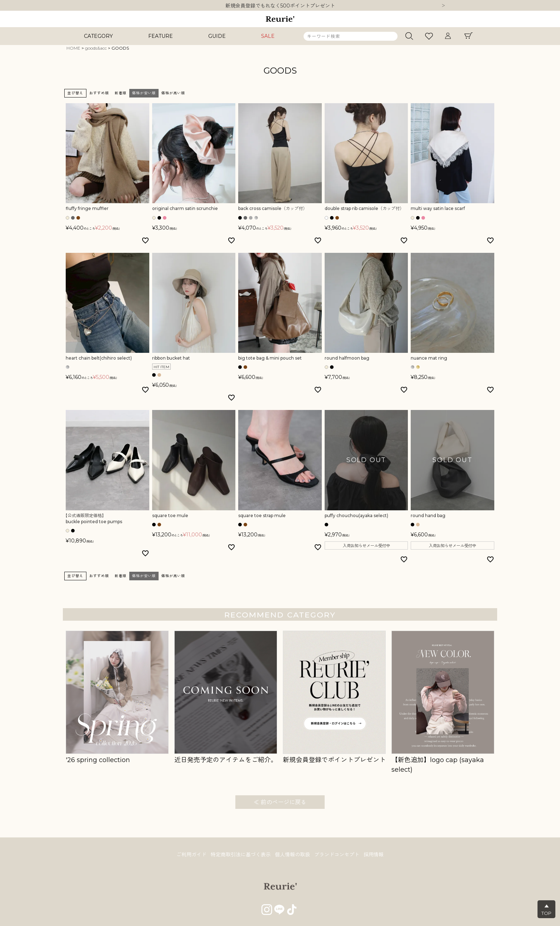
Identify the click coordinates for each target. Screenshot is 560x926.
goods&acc (96, 48)
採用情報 (374, 855)
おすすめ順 (99, 93)
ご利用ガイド (191, 855)
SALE (268, 36)
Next (443, 6)
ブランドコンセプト (337, 855)
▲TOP (546, 910)
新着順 (121, 93)
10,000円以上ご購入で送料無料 (280, 6)
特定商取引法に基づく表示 (241, 855)
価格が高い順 (173, 93)
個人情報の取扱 (292, 855)
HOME (73, 48)
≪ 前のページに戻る (280, 802)
